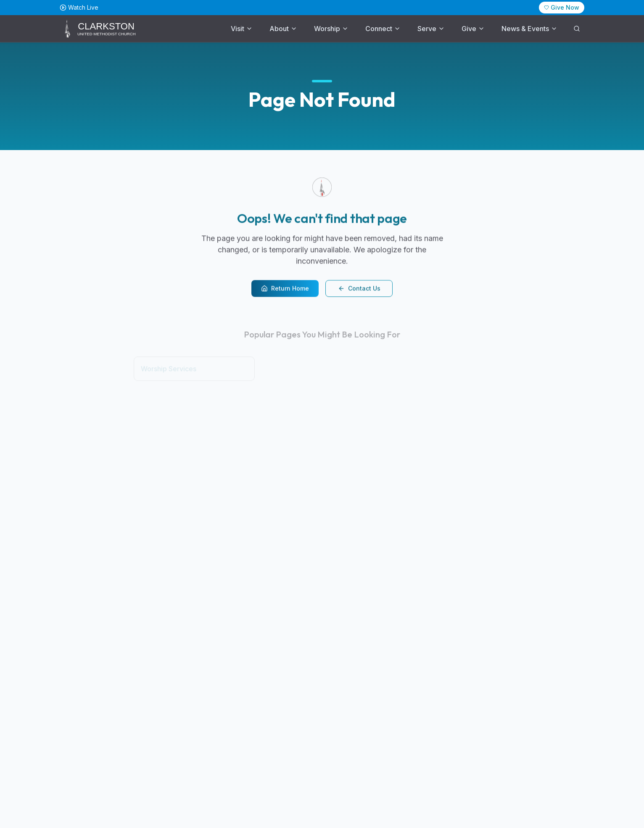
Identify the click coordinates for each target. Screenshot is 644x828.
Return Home (285, 289)
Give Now (562, 7)
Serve (431, 29)
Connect (383, 29)
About (283, 29)
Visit (242, 29)
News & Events (529, 29)
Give (473, 29)
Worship (331, 29)
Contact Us (359, 289)
